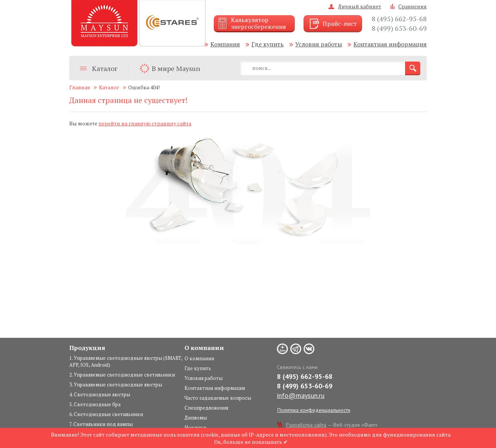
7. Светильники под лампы (101, 424)
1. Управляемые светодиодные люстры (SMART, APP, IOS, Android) (126, 361)
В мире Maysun (176, 68)
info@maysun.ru (301, 395)
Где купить (268, 44)
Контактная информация (390, 44)
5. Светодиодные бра (95, 404)
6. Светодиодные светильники (106, 414)
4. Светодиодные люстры (100, 394)
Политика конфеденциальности (314, 410)
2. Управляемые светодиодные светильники (122, 375)
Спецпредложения (206, 408)
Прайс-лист (340, 24)
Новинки (195, 427)
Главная (80, 87)
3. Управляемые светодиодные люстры (116, 385)
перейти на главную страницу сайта (145, 123)
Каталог (105, 68)
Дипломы (196, 418)
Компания (225, 44)
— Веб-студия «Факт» (332, 425)
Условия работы (319, 44)
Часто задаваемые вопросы (218, 398)
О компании (199, 358)
